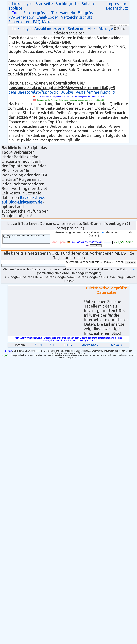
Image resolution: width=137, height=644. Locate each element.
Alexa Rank (90, 345)
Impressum (116, 4)
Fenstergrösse (36, 13)
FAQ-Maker (43, 22)
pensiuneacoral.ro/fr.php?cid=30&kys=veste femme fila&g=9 (62, 92)
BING (68, 345)
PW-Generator (21, 17)
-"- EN (38, 345)
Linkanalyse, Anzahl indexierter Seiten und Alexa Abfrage (63, 28)
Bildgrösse (87, 13)
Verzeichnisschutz (77, 17)
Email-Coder (47, 17)
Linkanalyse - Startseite (32, 4)
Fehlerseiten (19, 22)
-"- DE (53, 345)
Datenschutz (117, 8)
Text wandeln (63, 13)
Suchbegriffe (67, 4)
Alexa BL (117, 345)
